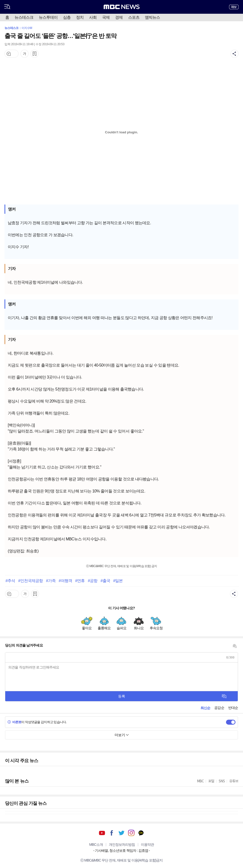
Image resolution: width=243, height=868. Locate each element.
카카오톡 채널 (141, 833)
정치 (80, 17)
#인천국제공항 (31, 581)
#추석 (10, 581)
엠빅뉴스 (152, 17)
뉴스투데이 (48, 17)
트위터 (121, 833)
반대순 (233, 708)
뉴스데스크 (24, 17)
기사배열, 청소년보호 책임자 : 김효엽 (121, 851)
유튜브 (102, 833)
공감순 (219, 708)
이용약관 (147, 845)
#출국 (105, 581)
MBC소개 (96, 845)
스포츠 (134, 17)
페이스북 (112, 833)
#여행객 (65, 581)
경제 (119, 17)
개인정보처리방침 (122, 845)
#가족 (51, 581)
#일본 (118, 581)
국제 (106, 17)
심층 (67, 17)
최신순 (205, 708)
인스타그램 (131, 833)
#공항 (93, 581)
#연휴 (80, 581)
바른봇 (14, 722)
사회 (93, 17)
